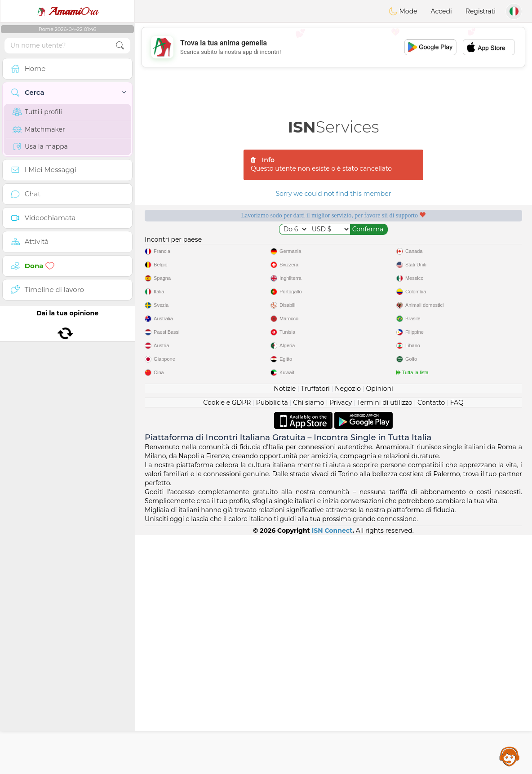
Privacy (341, 641)
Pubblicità (272, 641)
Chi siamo (308, 641)
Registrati (481, 11)
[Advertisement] (333, 47)
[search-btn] (120, 46)
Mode (403, 11)
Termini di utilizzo (384, 641)
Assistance (510, 756)
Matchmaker (39, 129)
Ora (67, 11)
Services (334, 127)
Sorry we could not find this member (334, 194)
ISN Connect (332, 770)
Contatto (431, 641)
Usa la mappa (40, 146)
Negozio (348, 628)
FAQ (457, 641)
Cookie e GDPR (227, 641)
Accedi (441, 11)
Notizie (285, 628)
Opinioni (379, 628)
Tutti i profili (37, 112)
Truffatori (315, 628)
